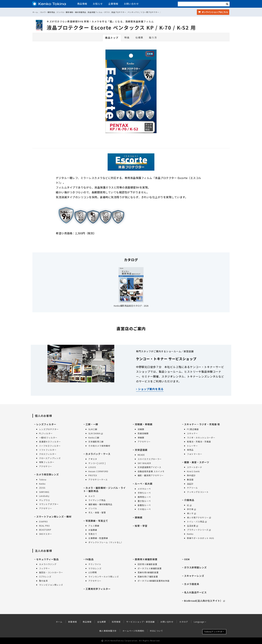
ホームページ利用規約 (133, 631)
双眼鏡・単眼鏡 (144, 424)
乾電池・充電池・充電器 (199, 442)
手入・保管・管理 (97, 512)
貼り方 (153, 37)
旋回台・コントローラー (51, 572)
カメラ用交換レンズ (48, 474)
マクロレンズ (95, 568)
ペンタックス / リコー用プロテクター (143, 12)
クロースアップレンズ (50, 458)
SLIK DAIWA (96, 433)
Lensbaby (44, 496)
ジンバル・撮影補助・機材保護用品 (71, 12)
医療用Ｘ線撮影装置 (146, 559)
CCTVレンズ (45, 577)
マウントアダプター (49, 504)
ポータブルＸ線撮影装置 (150, 568)
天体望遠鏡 (141, 450)
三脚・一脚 (92, 424)
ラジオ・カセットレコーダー (201, 438)
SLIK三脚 (93, 429)
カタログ (184, 622)
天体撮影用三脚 (96, 442)
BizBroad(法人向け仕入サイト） (205, 601)
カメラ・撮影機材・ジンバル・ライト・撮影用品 (105, 489)
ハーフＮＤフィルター (50, 446)
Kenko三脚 (94, 438)
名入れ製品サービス (195, 592)
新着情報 (73, 622)
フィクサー (45, 568)
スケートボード (195, 467)
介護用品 (189, 500)
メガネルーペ (144, 489)
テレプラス (45, 500)
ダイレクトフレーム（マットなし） (106, 542)
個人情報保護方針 (108, 631)
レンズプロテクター (49, 429)
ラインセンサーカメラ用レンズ (104, 577)
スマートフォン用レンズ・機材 (54, 517)
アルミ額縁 (94, 526)
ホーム (35, 12)
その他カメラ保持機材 (99, 446)
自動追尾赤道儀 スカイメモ (151, 471)
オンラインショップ (213, 12)
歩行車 (191, 509)
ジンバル (93, 508)
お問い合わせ (131, 4)
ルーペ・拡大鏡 (144, 484)
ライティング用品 (97, 500)
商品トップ (112, 38)
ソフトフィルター (48, 450)
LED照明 (93, 572)
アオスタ (93, 459)
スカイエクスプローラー (150, 459)
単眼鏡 (141, 438)
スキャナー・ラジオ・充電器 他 (202, 424)
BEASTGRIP (45, 530)
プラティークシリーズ (199, 530)
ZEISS (42, 488)
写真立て (93, 534)
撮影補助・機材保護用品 (100, 504)
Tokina (43, 479)
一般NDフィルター (48, 438)
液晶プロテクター (119, 12)
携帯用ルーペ (144, 497)
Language (200, 622)
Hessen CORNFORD (98, 471)
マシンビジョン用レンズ (51, 585)
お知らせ (98, 4)
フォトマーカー (195, 454)
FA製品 (90, 559)
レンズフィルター (46, 424)
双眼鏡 (141, 429)
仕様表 (139, 37)
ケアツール (192, 488)
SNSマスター (46, 534)
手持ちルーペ (144, 493)
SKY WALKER (144, 463)
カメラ (92, 496)
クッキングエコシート (198, 492)
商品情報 (82, 4)
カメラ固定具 (192, 584)
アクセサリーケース (98, 479)
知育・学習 (141, 526)
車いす (191, 513)
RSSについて (156, 631)
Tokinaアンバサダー (214, 632)
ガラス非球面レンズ (195, 567)
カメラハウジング (48, 564)
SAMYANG (44, 492)
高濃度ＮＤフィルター (50, 442)
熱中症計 (191, 475)
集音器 (190, 479)
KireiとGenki (193, 471)
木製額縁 (93, 530)
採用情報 (116, 622)
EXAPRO (43, 521)
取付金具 (43, 581)
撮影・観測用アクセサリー (151, 475)
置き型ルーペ (144, 501)
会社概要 (102, 622)
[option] (131, 92)
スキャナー (192, 433)
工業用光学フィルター (98, 589)
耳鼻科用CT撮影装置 (148, 577)
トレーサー (192, 446)
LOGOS (92, 467)
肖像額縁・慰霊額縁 (98, 538)
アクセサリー (46, 466)
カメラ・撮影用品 (48, 12)
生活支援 (192, 526)
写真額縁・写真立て (97, 521)
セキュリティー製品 (47, 559)
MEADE (141, 455)
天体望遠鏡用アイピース (149, 467)
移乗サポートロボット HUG (201, 538)
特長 (127, 37)
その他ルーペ (144, 509)
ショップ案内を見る (150, 389)
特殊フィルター (47, 462)
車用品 (190, 450)
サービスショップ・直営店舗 (140, 622)
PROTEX (93, 475)
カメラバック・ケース (98, 454)
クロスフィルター (48, 454)
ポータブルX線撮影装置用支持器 (154, 581)
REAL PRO (44, 526)
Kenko (42, 484)
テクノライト (95, 564)
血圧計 (190, 484)
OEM (187, 559)
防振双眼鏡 (143, 433)
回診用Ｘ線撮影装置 (147, 564)
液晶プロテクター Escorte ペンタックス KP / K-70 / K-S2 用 (121, 27)
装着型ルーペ (144, 505)
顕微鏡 (139, 517)
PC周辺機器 (193, 429)
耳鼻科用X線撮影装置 (148, 572)
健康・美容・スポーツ (197, 462)
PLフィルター (46, 433)
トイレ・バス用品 (197, 521)
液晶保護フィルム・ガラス (99, 12)
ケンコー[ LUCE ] (97, 463)
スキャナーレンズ (194, 576)
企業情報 (113, 4)
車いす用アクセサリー (199, 517)
